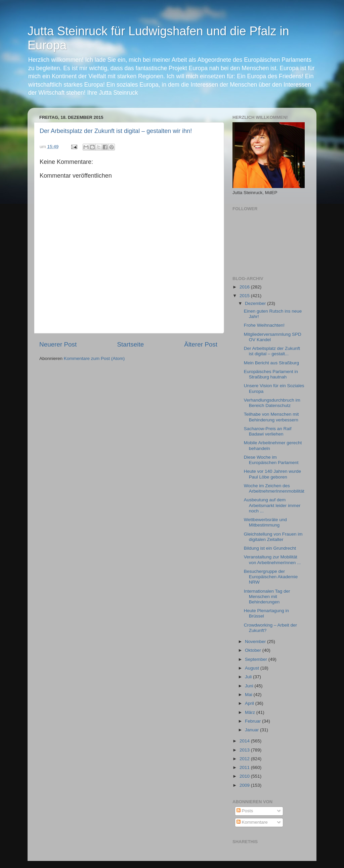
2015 (245, 296)
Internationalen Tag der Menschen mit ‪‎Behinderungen (267, 597)
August (253, 668)
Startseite (130, 344)
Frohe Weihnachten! (264, 325)
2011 (245, 767)
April (250, 703)
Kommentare (252, 822)
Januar (252, 730)
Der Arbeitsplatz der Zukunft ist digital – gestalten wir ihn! (116, 131)
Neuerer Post (58, 344)
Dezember (256, 303)
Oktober (254, 650)
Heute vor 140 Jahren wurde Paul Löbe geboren (272, 474)
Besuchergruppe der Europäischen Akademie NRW (271, 577)
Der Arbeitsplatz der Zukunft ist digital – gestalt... (272, 351)
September (257, 659)
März (251, 712)
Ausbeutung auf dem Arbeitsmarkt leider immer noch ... (272, 505)
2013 (245, 750)
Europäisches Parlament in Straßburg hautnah (271, 374)
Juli (249, 677)
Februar (253, 721)
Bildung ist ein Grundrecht (270, 548)
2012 (245, 759)
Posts (245, 811)
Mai (249, 695)
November (256, 642)
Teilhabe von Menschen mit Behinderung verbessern (271, 417)
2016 (245, 287)
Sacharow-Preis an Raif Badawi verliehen (268, 431)
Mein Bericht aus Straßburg (271, 363)
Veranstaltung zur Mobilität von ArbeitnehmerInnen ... (272, 560)
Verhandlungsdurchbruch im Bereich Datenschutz (272, 403)
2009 (245, 785)
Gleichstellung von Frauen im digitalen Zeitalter (273, 537)
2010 (245, 776)
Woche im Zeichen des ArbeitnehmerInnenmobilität (274, 488)
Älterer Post (201, 344)
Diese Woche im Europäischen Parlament (271, 460)
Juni (250, 686)
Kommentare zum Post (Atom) (94, 358)
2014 (245, 741)
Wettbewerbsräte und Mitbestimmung (265, 522)
